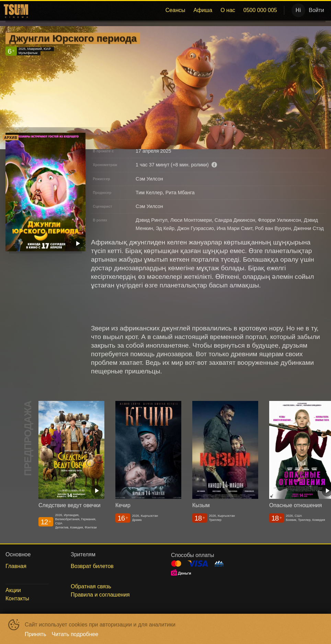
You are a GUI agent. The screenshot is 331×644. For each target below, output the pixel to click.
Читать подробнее (75, 634)
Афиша (203, 10)
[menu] (156, 10)
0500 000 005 (260, 10)
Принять (36, 634)
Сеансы (175, 10)
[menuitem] (175, 10)
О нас (228, 10)
